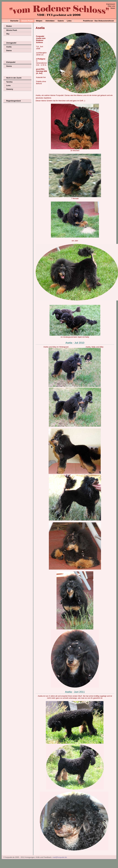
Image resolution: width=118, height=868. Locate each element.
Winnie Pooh (12, 30)
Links (69, 21)
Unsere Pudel (27, 21)
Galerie (61, 21)
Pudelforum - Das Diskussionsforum (98, 21)
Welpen (39, 21)
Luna (8, 85)
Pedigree (42, 59)
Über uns (111, 6)
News (113, 8)
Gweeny (10, 89)
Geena (9, 66)
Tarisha (9, 82)
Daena (9, 50)
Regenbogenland (13, 101)
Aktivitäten (50, 21)
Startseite (14, 21)
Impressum (111, 4)
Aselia (9, 47)
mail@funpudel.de (60, 857)
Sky (8, 34)
